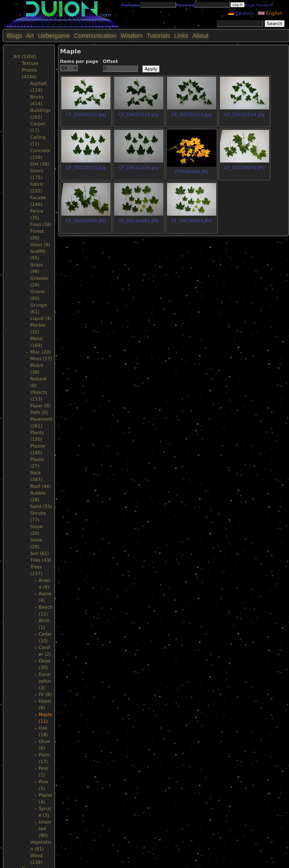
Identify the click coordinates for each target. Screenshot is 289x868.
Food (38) (41, 224)
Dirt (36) (40, 164)
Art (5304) (25, 57)
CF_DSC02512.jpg (139, 115)
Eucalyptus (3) (45, 681)
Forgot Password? (259, 5)
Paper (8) (40, 406)
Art (30, 36)
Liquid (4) (41, 318)
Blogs (14, 36)
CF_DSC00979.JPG (244, 168)
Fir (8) (45, 694)
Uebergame (54, 36)
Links (181, 36)
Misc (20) (40, 352)
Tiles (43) (41, 560)
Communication (95, 36)
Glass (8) (40, 245)
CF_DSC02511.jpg (86, 115)
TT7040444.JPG (192, 172)
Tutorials (158, 36)
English (270, 13)
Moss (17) (41, 359)
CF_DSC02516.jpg (139, 168)
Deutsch (241, 13)
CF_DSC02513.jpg (192, 115)
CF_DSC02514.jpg (244, 115)
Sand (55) (41, 506)
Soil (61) (40, 553)
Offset (110, 61)
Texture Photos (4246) (30, 70)
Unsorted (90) (45, 829)
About (200, 36)
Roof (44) (41, 486)
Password (185, 5)
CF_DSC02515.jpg (86, 168)
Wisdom (132, 36)
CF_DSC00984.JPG (192, 221)
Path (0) (39, 412)
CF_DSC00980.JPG (86, 221)
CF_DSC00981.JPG (139, 221)
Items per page (79, 61)
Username (131, 5)
